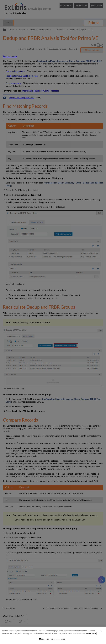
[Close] (102, 631)
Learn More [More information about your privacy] (91, 633)
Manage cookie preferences (52, 639)
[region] (53, 635)
